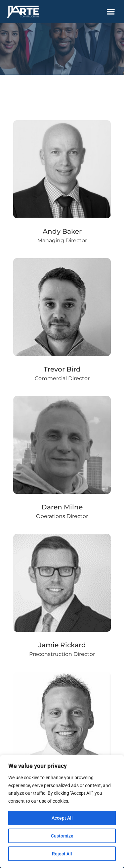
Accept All (62, 818)
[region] (62, 811)
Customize (62, 836)
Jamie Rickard (62, 645)
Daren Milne (62, 507)
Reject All (62, 854)
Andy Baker (62, 231)
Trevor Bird (62, 369)
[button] (111, 12)
